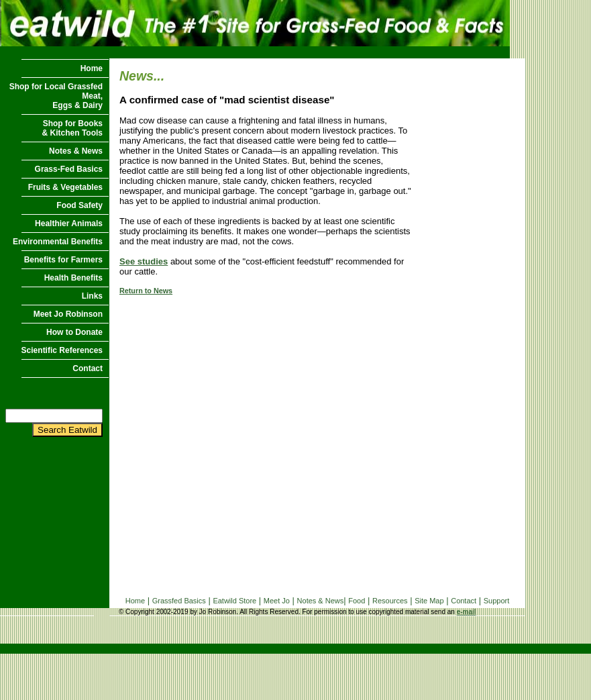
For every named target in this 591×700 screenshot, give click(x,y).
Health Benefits (73, 278)
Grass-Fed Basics (69, 169)
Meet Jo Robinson (68, 314)
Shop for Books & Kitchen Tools (72, 128)
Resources (390, 601)
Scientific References (62, 350)
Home (92, 68)
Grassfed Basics (179, 601)
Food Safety (79, 205)
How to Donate (74, 332)
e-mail (467, 612)
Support (497, 601)
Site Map (429, 601)
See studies (144, 261)
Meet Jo (277, 601)
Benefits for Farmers (63, 260)
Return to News (146, 291)
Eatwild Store (234, 601)
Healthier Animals (69, 223)
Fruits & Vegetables (65, 187)
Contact (88, 368)
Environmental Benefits (58, 242)
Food (357, 601)
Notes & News (76, 151)
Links (92, 296)
